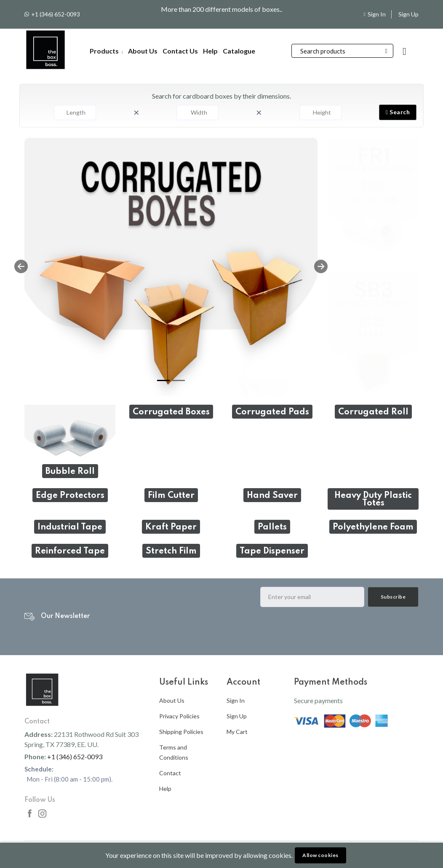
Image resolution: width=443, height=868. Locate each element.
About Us (143, 51)
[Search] (342, 51)
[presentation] (324, 630)
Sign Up (408, 14)
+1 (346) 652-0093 (56, 14)
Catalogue (239, 51)
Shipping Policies (181, 732)
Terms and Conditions (174, 752)
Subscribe (393, 597)
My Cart (237, 732)
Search (398, 112)
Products (106, 51)
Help (210, 51)
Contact (170, 773)
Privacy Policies (179, 716)
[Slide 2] (179, 380)
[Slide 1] (163, 380)
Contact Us (180, 51)
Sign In (377, 14)
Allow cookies (320, 855)
